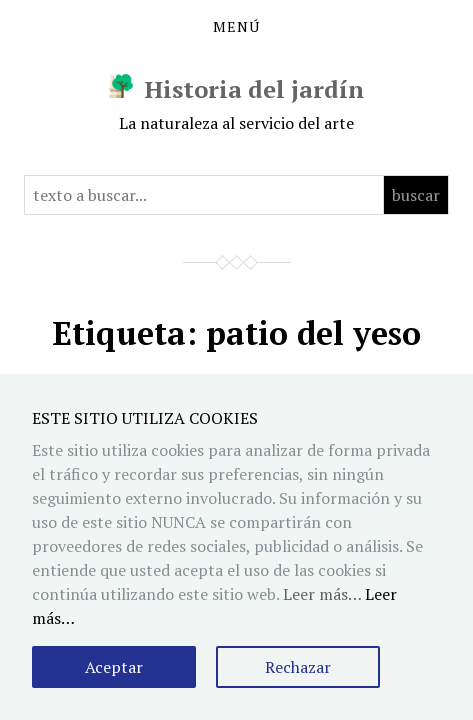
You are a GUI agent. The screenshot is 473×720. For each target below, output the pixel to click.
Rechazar (298, 667)
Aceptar (114, 667)
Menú (236, 27)
